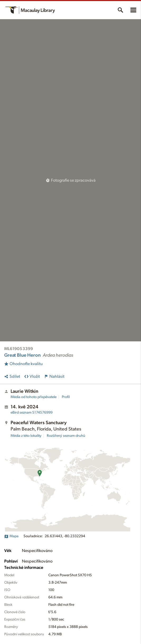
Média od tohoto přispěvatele (34, 397)
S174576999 (32, 413)
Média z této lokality (26, 436)
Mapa (11, 536)
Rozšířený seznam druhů (66, 436)
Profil (66, 397)
